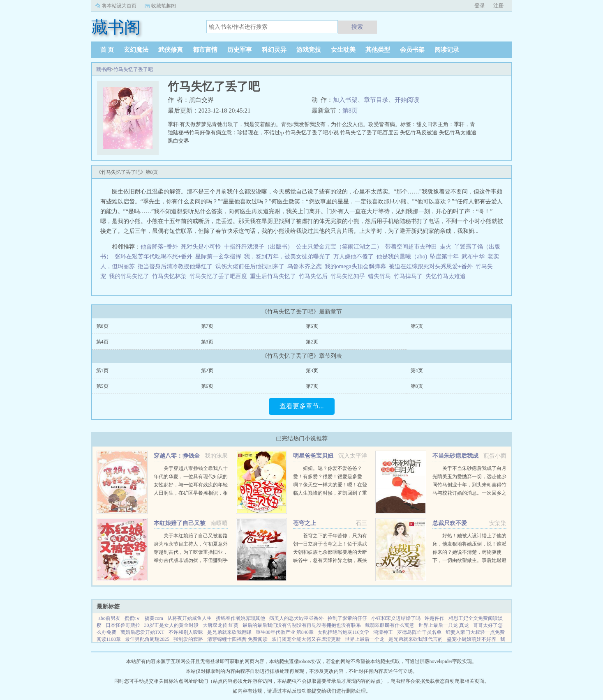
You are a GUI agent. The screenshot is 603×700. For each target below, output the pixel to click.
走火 (446, 247)
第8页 (350, 111)
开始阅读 (407, 100)
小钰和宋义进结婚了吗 (396, 618)
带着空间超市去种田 (411, 247)
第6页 (312, 326)
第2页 (312, 342)
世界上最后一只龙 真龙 (444, 625)
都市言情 (205, 50)
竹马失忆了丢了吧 (133, 69)
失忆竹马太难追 (447, 276)
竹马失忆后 (315, 276)
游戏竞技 (309, 50)
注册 (499, 6)
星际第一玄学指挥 (218, 257)
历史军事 (240, 50)
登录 (480, 6)
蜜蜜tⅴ (133, 618)
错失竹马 (381, 276)
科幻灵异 (274, 50)
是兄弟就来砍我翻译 (229, 632)
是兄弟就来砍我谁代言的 (416, 639)
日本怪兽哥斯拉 (123, 625)
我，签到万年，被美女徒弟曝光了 (287, 257)
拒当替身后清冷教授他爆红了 (175, 266)
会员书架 (412, 50)
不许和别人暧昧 (186, 632)
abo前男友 (110, 618)
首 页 (107, 50)
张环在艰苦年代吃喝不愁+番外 (154, 257)
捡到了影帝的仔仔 (347, 618)
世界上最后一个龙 (365, 639)
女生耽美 (343, 50)
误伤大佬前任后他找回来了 (250, 266)
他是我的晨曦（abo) (402, 257)
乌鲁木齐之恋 (305, 266)
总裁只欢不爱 (450, 523)
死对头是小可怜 (201, 247)
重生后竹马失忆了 (274, 276)
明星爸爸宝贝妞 (313, 456)
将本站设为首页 (119, 6)
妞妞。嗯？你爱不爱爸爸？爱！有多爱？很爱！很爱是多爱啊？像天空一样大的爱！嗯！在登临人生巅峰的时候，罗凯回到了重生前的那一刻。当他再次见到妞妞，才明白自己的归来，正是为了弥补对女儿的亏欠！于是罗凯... (330, 493)
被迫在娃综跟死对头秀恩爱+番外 (431, 266)
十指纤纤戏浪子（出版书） (259, 247)
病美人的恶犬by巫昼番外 (296, 618)
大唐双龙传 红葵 (221, 625)
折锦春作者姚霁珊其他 (240, 618)
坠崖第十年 (444, 257)
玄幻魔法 (136, 50)
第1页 (102, 371)
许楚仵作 (434, 618)
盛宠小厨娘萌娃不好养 (471, 639)
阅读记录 (447, 50)
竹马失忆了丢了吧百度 (220, 276)
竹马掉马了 (410, 276)
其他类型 (378, 50)
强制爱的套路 (188, 639)
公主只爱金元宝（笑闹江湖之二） (339, 247)
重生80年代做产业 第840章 (285, 632)
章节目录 (376, 100)
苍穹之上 (305, 523)
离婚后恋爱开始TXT (142, 632)
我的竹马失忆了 (131, 276)
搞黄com (154, 618)
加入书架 (345, 100)
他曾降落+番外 (159, 247)
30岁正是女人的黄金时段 (171, 625)
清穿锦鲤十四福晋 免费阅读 (237, 639)
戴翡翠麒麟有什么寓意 (390, 625)
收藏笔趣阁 (164, 6)
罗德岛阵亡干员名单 (419, 632)
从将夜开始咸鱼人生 (189, 618)
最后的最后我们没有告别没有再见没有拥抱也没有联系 (302, 625)
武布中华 (473, 257)
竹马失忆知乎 (349, 276)
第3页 (207, 342)
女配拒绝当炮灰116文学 (344, 632)
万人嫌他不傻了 (353, 257)
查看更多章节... (302, 406)
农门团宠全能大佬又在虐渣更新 (306, 639)
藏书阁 (104, 69)
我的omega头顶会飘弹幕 (355, 266)
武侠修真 (171, 50)
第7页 (207, 326)
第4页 (102, 342)
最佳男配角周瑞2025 (147, 639)
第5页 (417, 326)
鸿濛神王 (383, 632)
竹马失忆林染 (171, 276)
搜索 (357, 27)
